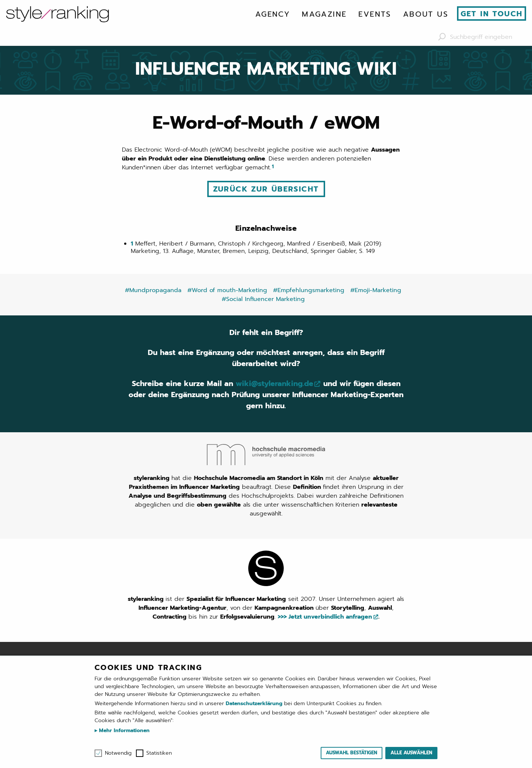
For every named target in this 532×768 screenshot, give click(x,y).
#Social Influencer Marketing (263, 299)
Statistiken (159, 753)
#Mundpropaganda (153, 290)
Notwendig (118, 753)
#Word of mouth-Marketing (227, 290)
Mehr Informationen (123, 730)
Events (375, 14)
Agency (273, 14)
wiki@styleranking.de (274, 384)
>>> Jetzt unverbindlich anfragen (325, 617)
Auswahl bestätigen (352, 753)
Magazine (324, 14)
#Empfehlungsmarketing (309, 290)
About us (426, 14)
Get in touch (492, 14)
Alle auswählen (411, 753)
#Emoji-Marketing (376, 290)
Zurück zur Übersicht (266, 189)
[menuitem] (273, 14)
